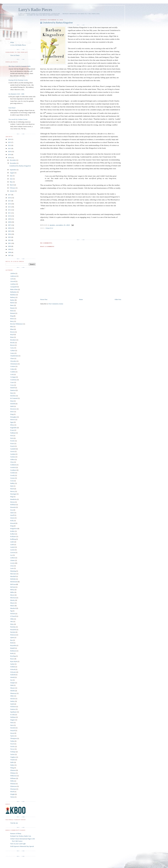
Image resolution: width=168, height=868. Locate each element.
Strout (12, 733)
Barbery (13, 297)
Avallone (13, 284)
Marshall (13, 576)
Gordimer (13, 470)
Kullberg (13, 539)
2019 (10, 154)
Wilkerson (13, 776)
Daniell (12, 388)
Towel (12, 744)
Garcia (12, 451)
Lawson (13, 552)
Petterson (13, 635)
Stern (12, 725)
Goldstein (13, 465)
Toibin (12, 741)
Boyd (12, 334)
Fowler (12, 441)
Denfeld (13, 404)
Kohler (12, 531)
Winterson (13, 786)
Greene (12, 478)
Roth (12, 653)
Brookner (13, 340)
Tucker (12, 754)
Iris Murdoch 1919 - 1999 (16, 94)
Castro (12, 353)
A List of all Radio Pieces (18, 45)
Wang (12, 768)
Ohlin (12, 619)
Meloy (12, 590)
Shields (12, 691)
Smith (12, 704)
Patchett (13, 632)
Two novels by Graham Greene (18, 119)
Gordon (13, 473)
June (11, 179)
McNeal (13, 587)
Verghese (13, 757)
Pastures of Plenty (16, 833)
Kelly (12, 521)
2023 (10, 142)
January (12, 191)
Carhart (13, 350)
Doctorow (13, 409)
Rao (11, 640)
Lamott (12, 547)
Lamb (12, 545)
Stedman (13, 717)
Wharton (13, 770)
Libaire (12, 560)
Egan (12, 422)
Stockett (13, 728)
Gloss (12, 462)
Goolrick (13, 467)
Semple (13, 683)
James (12, 513)
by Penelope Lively (18, 80)
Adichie (13, 273)
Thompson (14, 738)
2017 (10, 195)
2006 (10, 228)
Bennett (13, 313)
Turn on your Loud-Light (18, 844)
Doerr (12, 412)
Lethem (13, 558)
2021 (10, 148)
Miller (12, 592)
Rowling (13, 656)
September (13, 170)
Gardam (13, 454)
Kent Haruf (12, 108)
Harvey (12, 491)
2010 (10, 216)
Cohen (12, 369)
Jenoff (12, 515)
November (13, 163)
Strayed (13, 730)
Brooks (12, 343)
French (12, 446)
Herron (12, 502)
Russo (12, 659)
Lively (12, 563)
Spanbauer (13, 712)
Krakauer (13, 536)
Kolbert (13, 534)
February (13, 188)
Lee (11, 555)
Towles (12, 746)
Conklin (13, 372)
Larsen (12, 550)
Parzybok (13, 630)
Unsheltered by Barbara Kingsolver (20, 166)
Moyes (12, 603)
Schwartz (13, 672)
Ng (11, 611)
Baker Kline (14, 289)
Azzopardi (13, 287)
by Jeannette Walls (20, 66)
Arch (12, 279)
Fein (12, 436)
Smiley (12, 701)
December (13, 160)
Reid (12, 643)
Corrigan (13, 377)
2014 (10, 204)
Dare (12, 393)
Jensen (12, 518)
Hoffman (13, 505)
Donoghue (13, 417)
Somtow (13, 709)
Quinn (12, 637)
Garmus (13, 457)
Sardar (12, 664)
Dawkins (13, 396)
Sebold (12, 677)
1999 (10, 249)
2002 (10, 240)
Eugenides (13, 428)
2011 (10, 213)
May (11, 182)
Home (81, 299)
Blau (12, 327)
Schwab (13, 669)
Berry (12, 321)
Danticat (13, 390)
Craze (12, 382)
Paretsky (13, 627)
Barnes (12, 303)
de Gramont (14, 398)
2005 (10, 231)
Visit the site (14, 823)
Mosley (13, 600)
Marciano (13, 574)
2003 (10, 237)
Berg (12, 316)
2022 (10, 145)
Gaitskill (13, 449)
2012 (10, 210)
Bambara (13, 295)
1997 (10, 255)
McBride (13, 579)
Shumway (13, 693)
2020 (10, 151)
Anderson (13, 276)
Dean (12, 401)
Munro (12, 606)
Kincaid (13, 523)
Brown (12, 345)
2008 (10, 222)
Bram (12, 337)
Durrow (13, 420)
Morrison (13, 598)
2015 (10, 201)
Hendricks (13, 499)
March (12, 185)
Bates (12, 305)
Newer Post (44, 299)
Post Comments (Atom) (56, 304)
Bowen (12, 332)
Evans (12, 430)
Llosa (12, 566)
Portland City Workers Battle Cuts (21, 836)
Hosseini (13, 507)
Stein (12, 723)
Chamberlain (14, 356)
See (11, 680)
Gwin (12, 481)
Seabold (13, 675)
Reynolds (13, 645)
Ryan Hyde (14, 661)
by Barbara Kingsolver (58, 23)
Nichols (13, 614)
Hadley (12, 483)
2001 (10, 243)
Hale (12, 486)
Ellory (12, 425)
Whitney (13, 773)
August (12, 173)
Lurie (12, 568)
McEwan (13, 584)
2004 (10, 234)
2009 (10, 219)
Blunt (12, 329)
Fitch (12, 438)
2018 (10, 158)
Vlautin (13, 760)
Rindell (12, 648)
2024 (10, 139)
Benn (12, 311)
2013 (10, 207)
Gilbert (12, 459)
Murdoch (13, 608)
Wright (12, 794)
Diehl (12, 406)
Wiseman (13, 789)
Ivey (12, 510)
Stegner (13, 720)
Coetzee (13, 366)
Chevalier (13, 361)
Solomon (13, 707)
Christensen (14, 364)
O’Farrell (13, 616)
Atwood (13, 281)
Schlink (13, 667)
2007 (10, 225)
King (12, 526)
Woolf (12, 792)
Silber (12, 696)
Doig (12, 414)
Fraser (12, 443)
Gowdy (12, 475)
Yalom (12, 797)
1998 (10, 252)
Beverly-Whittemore (17, 324)
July (11, 176)
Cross (12, 385)
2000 (10, 246)
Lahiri (12, 542)
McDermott (14, 582)
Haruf (12, 489)
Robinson (13, 651)
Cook (12, 374)
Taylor (12, 736)
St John (13, 715)
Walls (12, 762)
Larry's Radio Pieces (35, 10)
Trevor (12, 749)
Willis (12, 781)
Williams (13, 778)
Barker (12, 300)
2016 (10, 198)
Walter (12, 765)
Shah (12, 685)
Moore (12, 595)
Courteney (13, 380)
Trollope (13, 752)
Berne (12, 319)
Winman (13, 784)
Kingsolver (50, 228)
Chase (12, 358)
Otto (12, 621)
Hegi (12, 497)
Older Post (118, 299)
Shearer (13, 688)
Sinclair (13, 699)
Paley (12, 624)
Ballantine (13, 292)
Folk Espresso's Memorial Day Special (22, 846)
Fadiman (13, 433)
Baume (12, 308)
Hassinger (13, 494)
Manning (13, 571)
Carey (12, 348)
